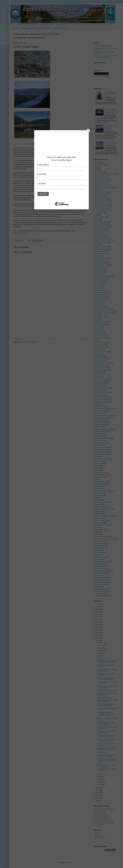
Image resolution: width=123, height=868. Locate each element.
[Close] (88, 131)
